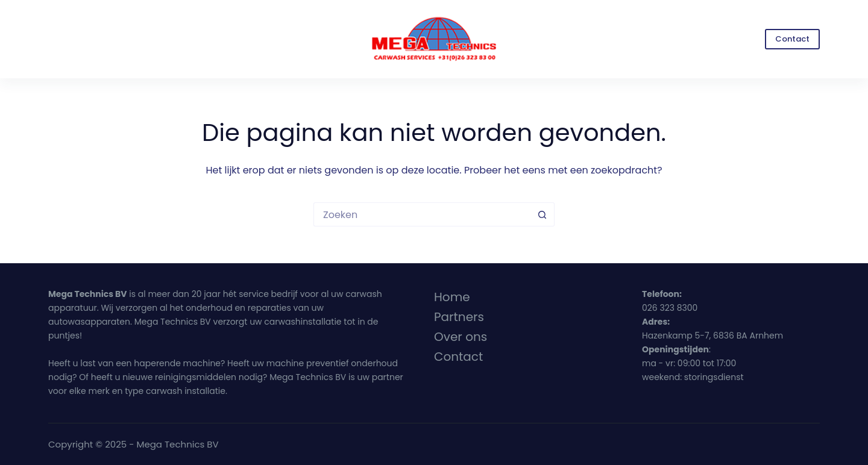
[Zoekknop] (542, 214)
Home (452, 297)
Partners (459, 317)
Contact (792, 39)
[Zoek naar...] (422, 214)
